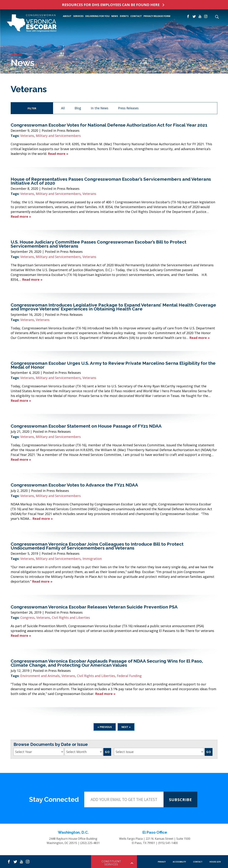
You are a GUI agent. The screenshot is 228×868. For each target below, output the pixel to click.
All (63, 108)
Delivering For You (97, 16)
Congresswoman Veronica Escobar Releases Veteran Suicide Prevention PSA (94, 607)
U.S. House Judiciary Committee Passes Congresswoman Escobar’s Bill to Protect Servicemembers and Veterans (99, 244)
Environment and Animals (40, 676)
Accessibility (179, 862)
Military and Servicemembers (58, 136)
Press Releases (128, 108)
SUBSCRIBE (180, 799)
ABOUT (67, 16)
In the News (100, 108)
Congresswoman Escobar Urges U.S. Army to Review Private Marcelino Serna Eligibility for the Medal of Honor (113, 365)
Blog (78, 108)
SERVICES (78, 16)
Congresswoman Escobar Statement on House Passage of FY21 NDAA (86, 426)
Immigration (92, 559)
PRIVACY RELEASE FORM (157, 16)
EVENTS (124, 16)
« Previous (105, 727)
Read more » (58, 154)
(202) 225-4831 (90, 843)
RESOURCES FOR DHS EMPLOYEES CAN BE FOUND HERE (111, 5)
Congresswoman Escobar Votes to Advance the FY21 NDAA (74, 485)
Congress (27, 618)
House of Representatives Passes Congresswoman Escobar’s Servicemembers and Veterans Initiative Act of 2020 (111, 181)
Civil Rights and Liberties (71, 618)
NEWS (115, 16)
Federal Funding (129, 676)
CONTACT (136, 16)
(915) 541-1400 (168, 843)
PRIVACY (162, 862)
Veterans (27, 136)
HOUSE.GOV (215, 862)
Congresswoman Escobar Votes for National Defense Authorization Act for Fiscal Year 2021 (109, 125)
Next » (126, 727)
